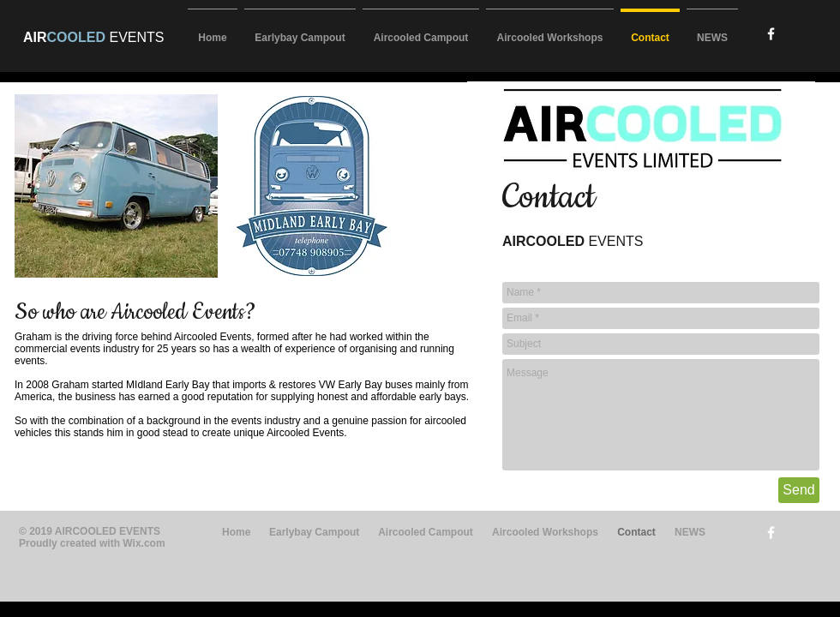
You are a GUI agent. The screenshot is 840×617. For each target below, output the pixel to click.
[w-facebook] (771, 34)
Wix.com (144, 543)
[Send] (799, 490)
